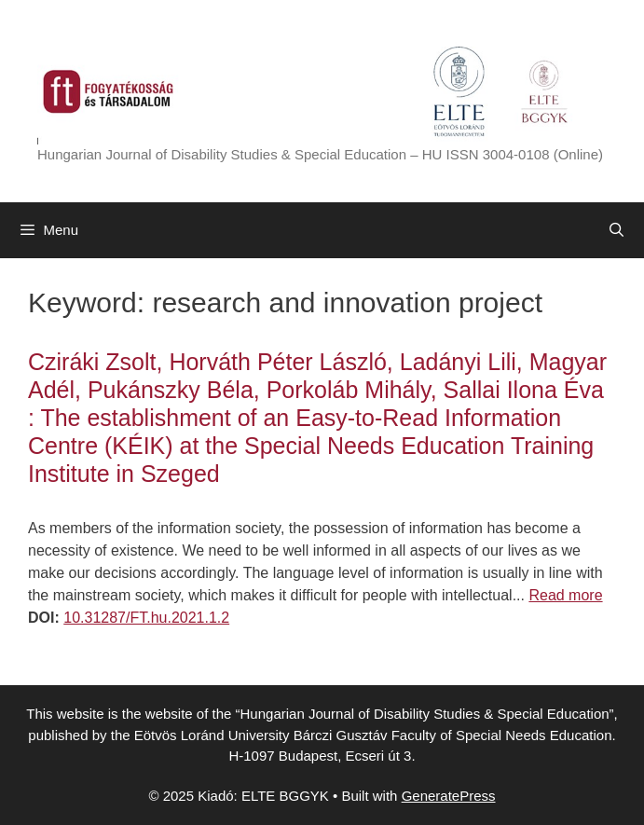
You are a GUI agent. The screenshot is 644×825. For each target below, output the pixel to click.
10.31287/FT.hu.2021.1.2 (146, 618)
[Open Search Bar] (617, 230)
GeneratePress (449, 796)
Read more (565, 595)
